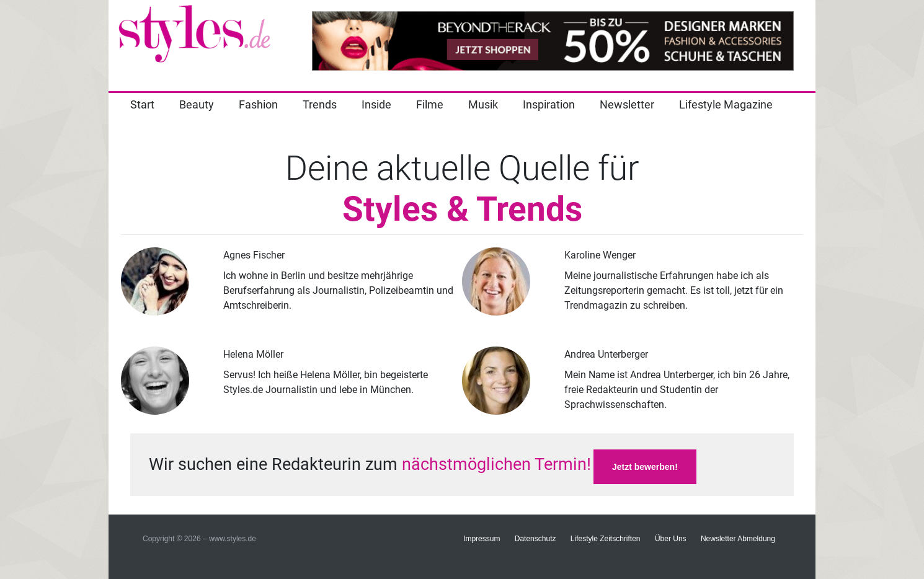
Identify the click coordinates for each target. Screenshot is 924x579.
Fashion (258, 104)
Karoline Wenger (600, 255)
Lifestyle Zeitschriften (606, 539)
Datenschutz (535, 539)
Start (142, 104)
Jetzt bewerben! (645, 467)
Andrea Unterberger (606, 354)
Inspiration (549, 104)
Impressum (482, 539)
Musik (483, 104)
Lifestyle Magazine (726, 104)
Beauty (197, 104)
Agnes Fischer (254, 255)
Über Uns (671, 539)
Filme (430, 104)
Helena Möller (253, 354)
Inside (376, 104)
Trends (320, 104)
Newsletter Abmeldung (738, 539)
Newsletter (627, 104)
